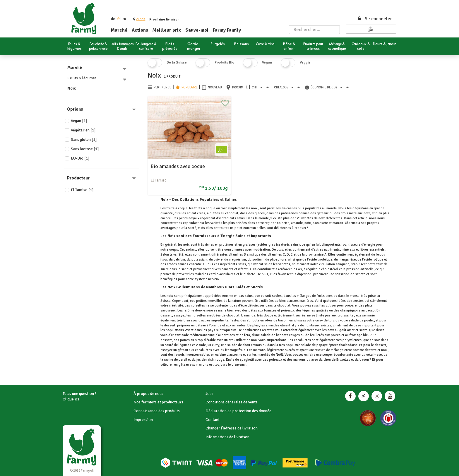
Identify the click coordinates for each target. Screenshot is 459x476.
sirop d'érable (205, 340)
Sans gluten (84, 139)
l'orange (215, 325)
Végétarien (83, 130)
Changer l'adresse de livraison (232, 428)
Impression (143, 420)
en (124, 19)
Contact (213, 420)
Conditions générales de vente (232, 402)
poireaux (288, 310)
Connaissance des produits (157, 411)
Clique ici (71, 399)
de (113, 19)
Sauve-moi (197, 30)
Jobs (209, 394)
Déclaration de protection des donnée (238, 411)
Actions (140, 30)
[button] (141, 19)
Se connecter (374, 19)
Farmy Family (227, 30)
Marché (119, 30)
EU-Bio (80, 158)
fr (119, 19)
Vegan (79, 121)
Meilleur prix (167, 30)
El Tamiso (82, 190)
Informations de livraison (227, 437)
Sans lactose (85, 149)
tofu (332, 320)
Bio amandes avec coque (178, 166)
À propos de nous (148, 394)
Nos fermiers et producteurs (158, 402)
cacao (370, 310)
